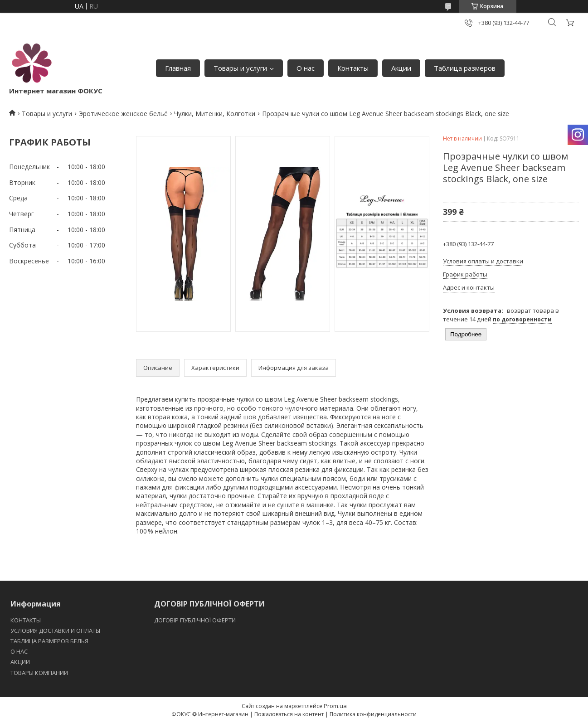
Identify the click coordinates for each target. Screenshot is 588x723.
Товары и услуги (240, 68)
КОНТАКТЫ (26, 620)
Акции (401, 68)
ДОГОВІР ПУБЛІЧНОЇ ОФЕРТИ (196, 620)
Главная (178, 68)
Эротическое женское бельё (123, 114)
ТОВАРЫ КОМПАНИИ (39, 673)
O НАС (19, 651)
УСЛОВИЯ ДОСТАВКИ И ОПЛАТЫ (55, 631)
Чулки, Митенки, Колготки (215, 114)
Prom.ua (335, 706)
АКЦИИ (20, 662)
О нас (306, 68)
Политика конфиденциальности (373, 714)
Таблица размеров (465, 68)
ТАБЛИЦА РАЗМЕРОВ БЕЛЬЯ (49, 641)
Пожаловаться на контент (289, 714)
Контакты (353, 68)
